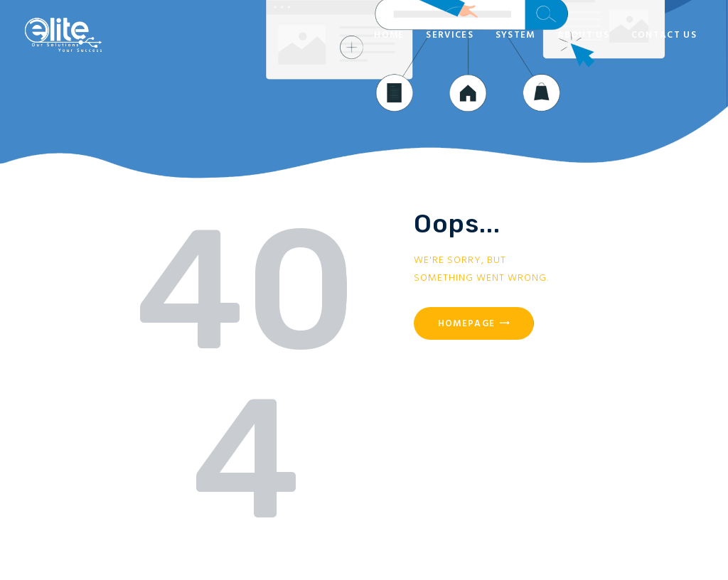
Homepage (466, 324)
